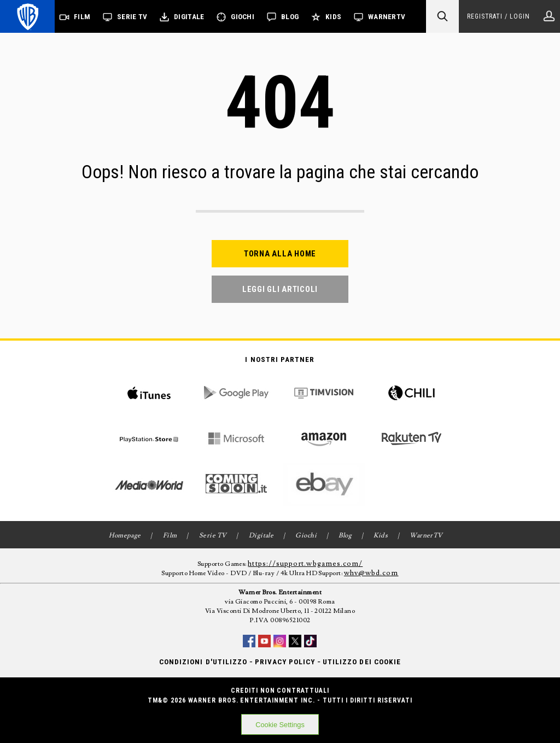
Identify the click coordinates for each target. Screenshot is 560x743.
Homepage (125, 536)
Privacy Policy (285, 662)
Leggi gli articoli (280, 289)
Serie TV (132, 17)
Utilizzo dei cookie (362, 662)
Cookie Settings (280, 725)
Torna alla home (280, 254)
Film (82, 17)
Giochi (243, 17)
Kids (333, 17)
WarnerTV (387, 17)
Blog (290, 17)
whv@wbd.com (371, 573)
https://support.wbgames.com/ (305, 564)
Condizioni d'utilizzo (203, 662)
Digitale (189, 17)
